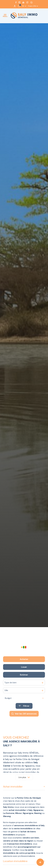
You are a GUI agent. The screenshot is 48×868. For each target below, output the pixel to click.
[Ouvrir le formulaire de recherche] (24, 715)
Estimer (24, 684)
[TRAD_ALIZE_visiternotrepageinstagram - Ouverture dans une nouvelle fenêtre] (19, 2)
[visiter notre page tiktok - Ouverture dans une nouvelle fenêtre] (27, 2)
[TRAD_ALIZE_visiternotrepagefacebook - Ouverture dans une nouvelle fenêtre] (16, 2)
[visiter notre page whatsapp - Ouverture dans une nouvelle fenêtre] (31, 2)
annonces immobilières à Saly (29, 825)
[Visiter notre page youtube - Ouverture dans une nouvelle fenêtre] (23, 2)
